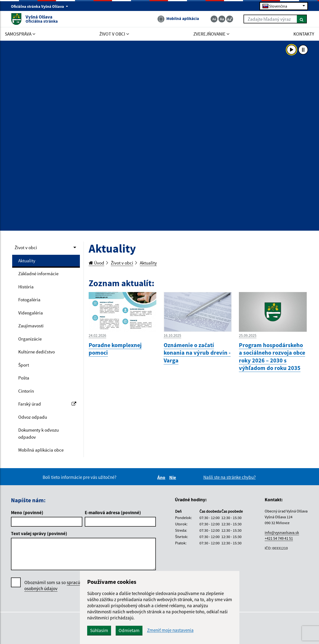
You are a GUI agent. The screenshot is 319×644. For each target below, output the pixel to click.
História (26, 287)
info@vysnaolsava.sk (282, 532)
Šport (24, 365)
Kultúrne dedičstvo (37, 352)
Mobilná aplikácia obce (41, 450)
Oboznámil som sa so (58, 586)
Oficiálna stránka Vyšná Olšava (40, 6)
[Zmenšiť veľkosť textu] (214, 19)
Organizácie (30, 339)
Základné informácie (38, 274)
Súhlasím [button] (99, 630)
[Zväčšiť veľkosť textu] (230, 19)
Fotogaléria (29, 300)
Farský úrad (47, 404)
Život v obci (26, 247)
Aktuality (27, 261)
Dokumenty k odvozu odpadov (38, 433)
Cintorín (26, 391)
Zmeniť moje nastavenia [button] (170, 630)
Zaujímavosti (31, 326)
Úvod (96, 263)
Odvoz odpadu (33, 417)
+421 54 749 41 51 (279, 538)
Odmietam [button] (129, 630)
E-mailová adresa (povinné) (113, 512)
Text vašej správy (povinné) (39, 533)
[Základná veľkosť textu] (222, 19)
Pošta (24, 378)
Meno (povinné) (27, 512)
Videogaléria (31, 313)
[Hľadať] (302, 19)
